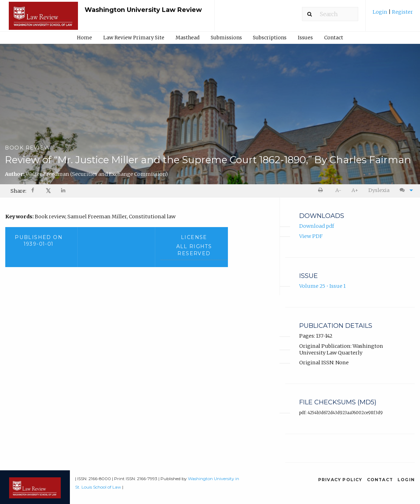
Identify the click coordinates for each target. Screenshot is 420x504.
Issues (305, 38)
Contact (334, 38)
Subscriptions (270, 38)
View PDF (311, 236)
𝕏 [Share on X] (48, 191)
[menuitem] (393, 15)
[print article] (322, 190)
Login (380, 12)
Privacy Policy (340, 480)
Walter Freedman (97, 174)
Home (84, 38)
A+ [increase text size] (355, 190)
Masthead (188, 38)
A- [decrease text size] (338, 190)
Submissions (226, 38)
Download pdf (317, 226)
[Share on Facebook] (33, 191)
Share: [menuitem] (18, 191)
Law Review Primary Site (134, 38)
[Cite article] (405, 190)
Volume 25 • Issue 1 (322, 286)
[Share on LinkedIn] (64, 191)
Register (402, 12)
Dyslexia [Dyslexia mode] (379, 190)
